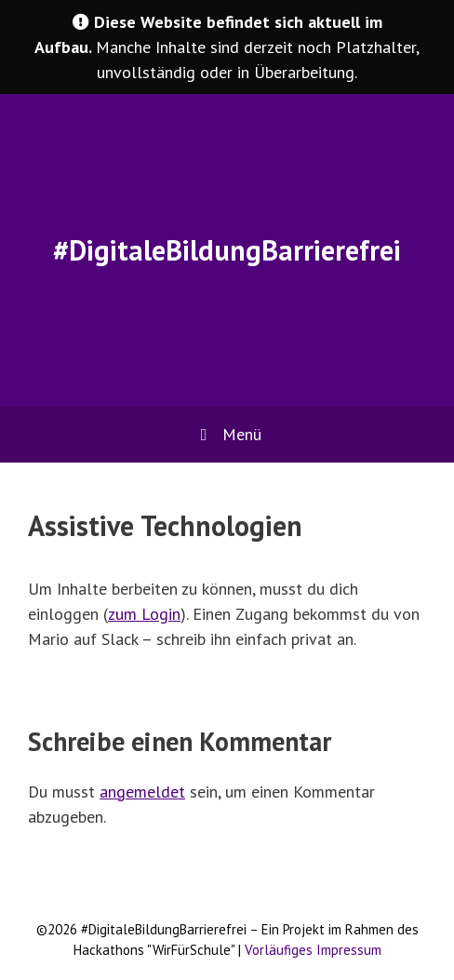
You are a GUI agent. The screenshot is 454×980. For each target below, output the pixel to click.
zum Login (144, 614)
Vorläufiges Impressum (313, 950)
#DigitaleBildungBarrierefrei (227, 250)
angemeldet (142, 792)
